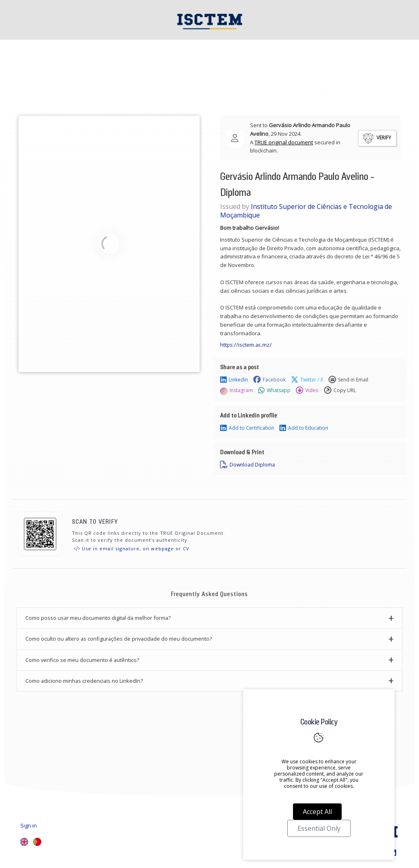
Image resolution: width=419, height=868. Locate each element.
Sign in (29, 825)
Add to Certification (247, 428)
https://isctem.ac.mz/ (247, 345)
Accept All (317, 812)
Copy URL (340, 390)
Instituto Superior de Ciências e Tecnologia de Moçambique (306, 211)
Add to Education (304, 428)
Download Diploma (248, 465)
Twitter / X (307, 380)
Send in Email (348, 380)
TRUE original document (284, 142)
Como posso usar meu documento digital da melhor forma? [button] (98, 618)
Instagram (237, 390)
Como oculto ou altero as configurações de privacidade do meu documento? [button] (119, 639)
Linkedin (234, 380)
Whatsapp (274, 390)
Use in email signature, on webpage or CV (132, 548)
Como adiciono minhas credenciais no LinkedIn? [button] (84, 681)
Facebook (269, 380)
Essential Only (319, 828)
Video (307, 390)
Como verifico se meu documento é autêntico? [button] (82, 660)
